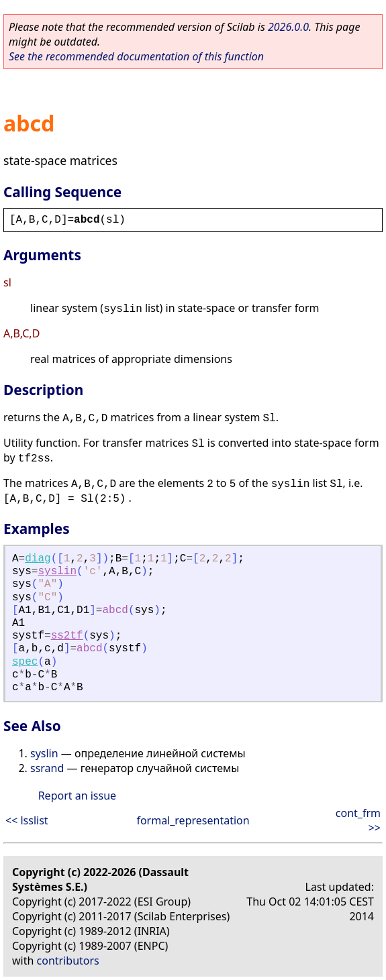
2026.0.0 (288, 27)
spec (25, 662)
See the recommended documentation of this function (136, 56)
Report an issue (77, 796)
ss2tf (67, 636)
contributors (68, 961)
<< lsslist (27, 820)
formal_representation (193, 820)
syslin (57, 571)
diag (38, 559)
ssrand (47, 768)
